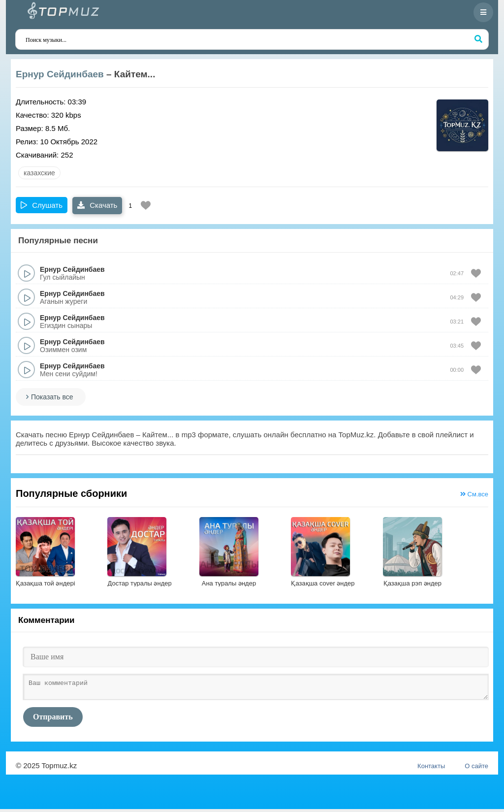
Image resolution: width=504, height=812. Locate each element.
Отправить (53, 720)
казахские (39, 173)
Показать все (52, 397)
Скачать (97, 205)
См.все (474, 494)
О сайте (476, 769)
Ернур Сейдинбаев (60, 74)
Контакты (431, 769)
